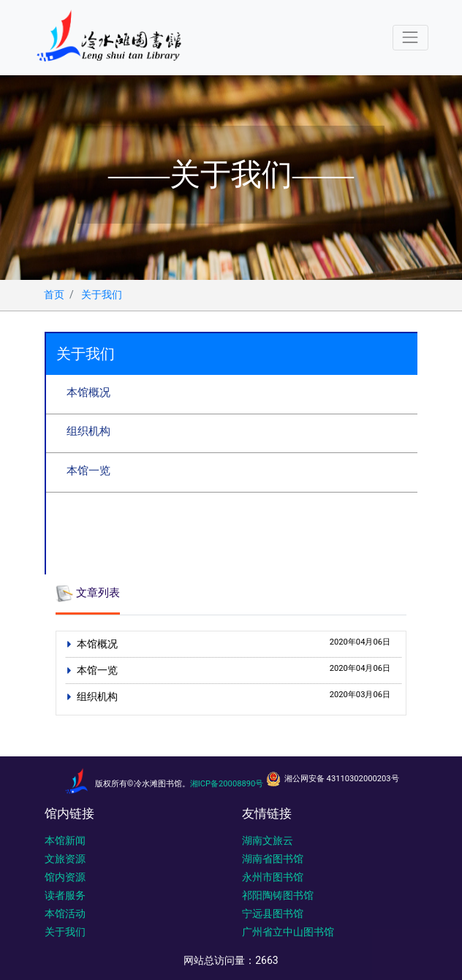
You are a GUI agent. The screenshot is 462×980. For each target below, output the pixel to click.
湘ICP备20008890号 (227, 784)
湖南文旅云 (268, 840)
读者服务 (65, 895)
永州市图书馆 (273, 877)
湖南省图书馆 (273, 859)
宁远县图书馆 (273, 913)
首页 (54, 295)
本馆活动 (65, 913)
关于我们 (102, 295)
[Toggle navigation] (410, 38)
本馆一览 (88, 471)
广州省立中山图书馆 (288, 932)
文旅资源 (65, 859)
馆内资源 (65, 877)
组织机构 (88, 431)
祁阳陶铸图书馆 (278, 895)
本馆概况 (88, 392)
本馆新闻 (65, 840)
